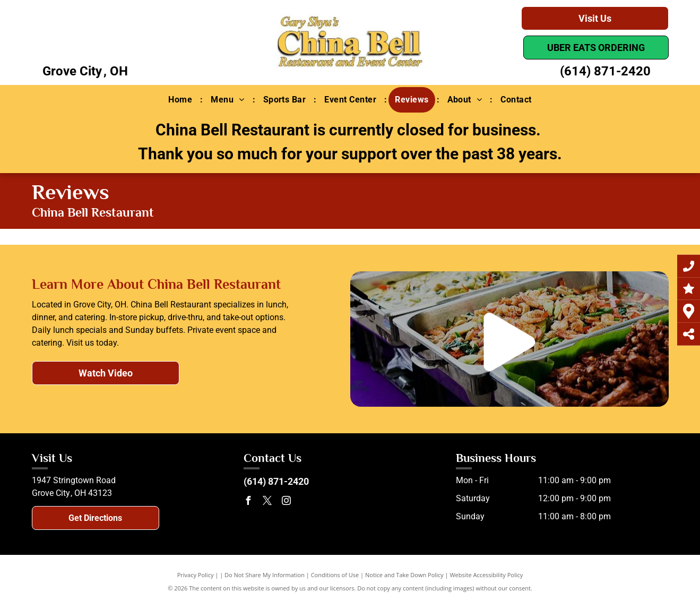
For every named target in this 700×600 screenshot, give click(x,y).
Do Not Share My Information (265, 575)
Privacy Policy (196, 575)
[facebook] (248, 502)
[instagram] (286, 502)
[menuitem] (182, 100)
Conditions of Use (335, 575)
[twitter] (267, 502)
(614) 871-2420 (605, 71)
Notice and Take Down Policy (404, 575)
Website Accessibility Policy (486, 575)
